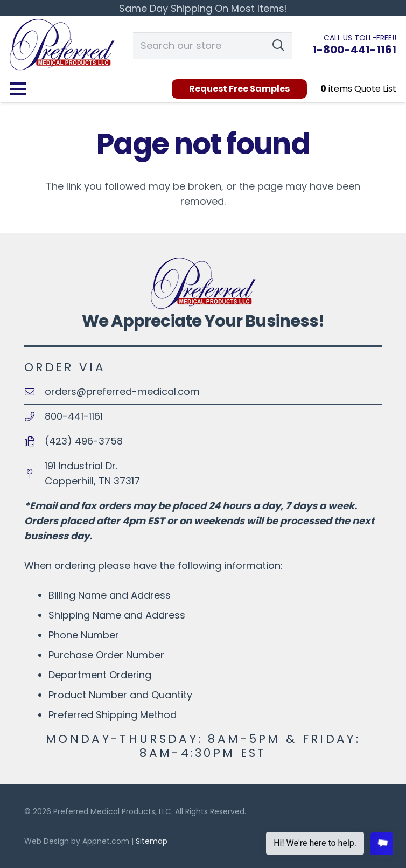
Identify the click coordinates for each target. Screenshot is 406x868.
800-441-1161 (74, 416)
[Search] (278, 46)
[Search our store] (213, 46)
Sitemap (152, 841)
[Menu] (18, 89)
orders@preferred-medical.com (122, 391)
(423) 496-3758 (84, 441)
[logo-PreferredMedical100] (62, 46)
